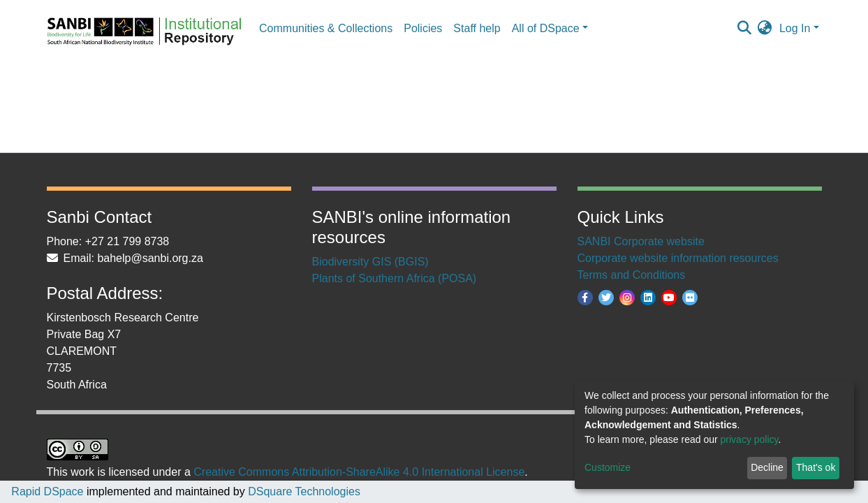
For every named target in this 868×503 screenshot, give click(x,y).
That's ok (816, 467)
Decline (767, 467)
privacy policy (750, 439)
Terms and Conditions (632, 275)
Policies (423, 28)
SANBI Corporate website (641, 241)
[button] (765, 29)
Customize (608, 467)
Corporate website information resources (678, 258)
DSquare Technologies (303, 491)
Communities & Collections (326, 28)
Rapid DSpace (47, 491)
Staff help (477, 28)
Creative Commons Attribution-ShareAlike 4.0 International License (359, 472)
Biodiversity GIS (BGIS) (370, 262)
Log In (795, 28)
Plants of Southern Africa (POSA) (395, 278)
